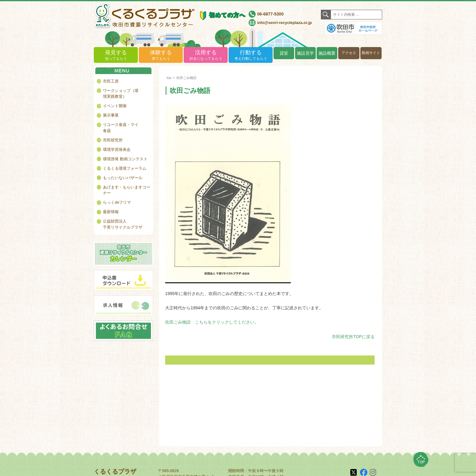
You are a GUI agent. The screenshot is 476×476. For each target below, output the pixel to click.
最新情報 (111, 212)
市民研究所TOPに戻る (353, 337)
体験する (161, 55)
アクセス (349, 53)
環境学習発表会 (117, 150)
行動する (251, 55)
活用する (206, 55)
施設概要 (327, 53)
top (169, 78)
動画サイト (371, 53)
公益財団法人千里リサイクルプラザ (123, 224)
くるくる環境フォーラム (125, 168)
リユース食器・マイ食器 (121, 128)
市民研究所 (113, 140)
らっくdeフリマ (117, 202)
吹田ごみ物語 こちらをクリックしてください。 (212, 322)
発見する (116, 55)
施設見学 (305, 53)
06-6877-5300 (270, 14)
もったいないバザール (123, 178)
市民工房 (111, 81)
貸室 (284, 53)
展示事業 (111, 115)
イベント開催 (115, 106)
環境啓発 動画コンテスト (125, 159)
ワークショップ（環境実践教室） (121, 94)
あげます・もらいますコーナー (127, 190)
